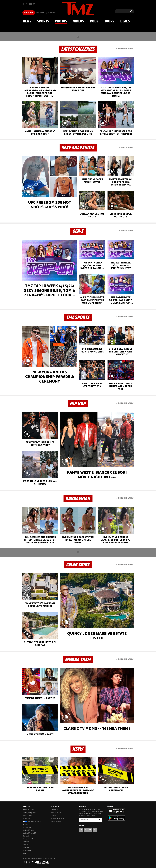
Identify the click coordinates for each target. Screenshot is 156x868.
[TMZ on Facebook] (24, 4)
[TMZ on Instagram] (34, 4)
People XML (27, 848)
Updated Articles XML (30, 833)
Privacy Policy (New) (30, 813)
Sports (43, 21)
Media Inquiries (56, 821)
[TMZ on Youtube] (30, 4)
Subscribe (100, 820)
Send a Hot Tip (56, 813)
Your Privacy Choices (32, 821)
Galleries (26, 842)
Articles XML (27, 827)
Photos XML (27, 851)
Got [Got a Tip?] (29, 13)
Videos (79, 21)
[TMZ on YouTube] (90, 830)
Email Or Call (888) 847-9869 (46, 13)
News (27, 21)
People (25, 845)
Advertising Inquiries (58, 819)
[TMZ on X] (27, 4)
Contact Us (55, 810)
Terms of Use (27, 816)
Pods (94, 21)
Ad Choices (27, 819)
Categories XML (28, 839)
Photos (61, 21)
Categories (27, 836)
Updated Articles (29, 830)
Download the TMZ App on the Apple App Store (117, 811)
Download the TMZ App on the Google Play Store (117, 818)
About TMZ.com (28, 810)
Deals (125, 21)
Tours (109, 21)
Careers (54, 816)
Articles (26, 824)
